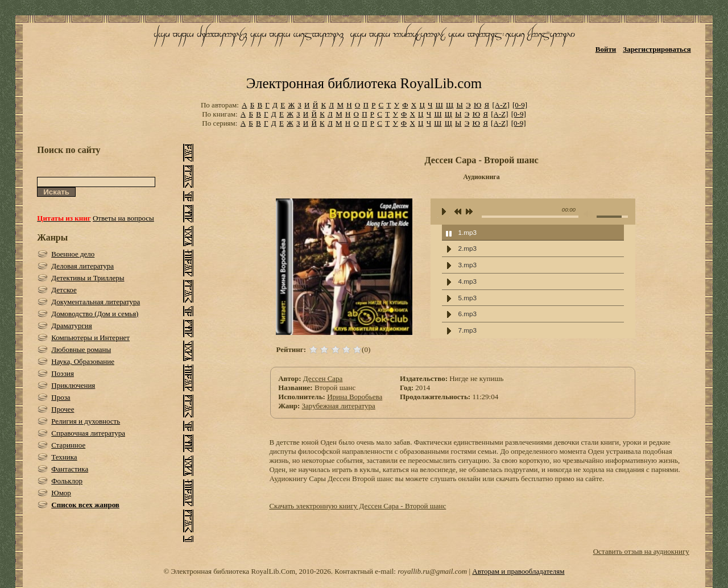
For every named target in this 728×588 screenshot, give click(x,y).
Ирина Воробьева (355, 397)
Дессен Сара (323, 378)
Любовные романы (81, 349)
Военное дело (73, 254)
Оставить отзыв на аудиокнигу (641, 551)
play (444, 212)
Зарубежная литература (339, 406)
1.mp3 (467, 232)
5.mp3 (467, 298)
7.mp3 (467, 330)
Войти (606, 49)
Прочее (63, 409)
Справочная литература (88, 433)
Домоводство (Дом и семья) (95, 314)
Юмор (61, 493)
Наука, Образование (83, 361)
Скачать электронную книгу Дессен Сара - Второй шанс (357, 506)
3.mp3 (467, 265)
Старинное (68, 445)
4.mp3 (467, 281)
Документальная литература (96, 302)
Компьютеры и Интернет (90, 338)
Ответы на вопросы (123, 218)
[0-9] (520, 105)
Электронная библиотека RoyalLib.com (364, 83)
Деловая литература (82, 266)
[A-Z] (500, 105)
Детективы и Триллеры (88, 278)
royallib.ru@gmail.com (432, 571)
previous (458, 212)
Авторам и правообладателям (518, 571)
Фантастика (70, 469)
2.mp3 (467, 248)
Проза (61, 397)
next (469, 212)
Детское (64, 290)
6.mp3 (467, 314)
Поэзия (63, 373)
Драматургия (72, 326)
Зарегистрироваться (657, 49)
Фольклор (67, 481)
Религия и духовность (86, 421)
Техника (64, 457)
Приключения (73, 385)
